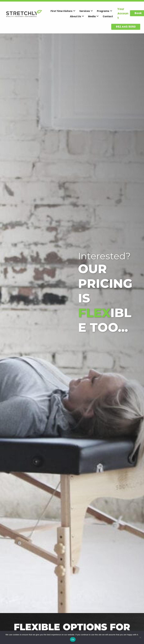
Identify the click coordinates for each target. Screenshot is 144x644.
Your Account (123, 13)
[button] (74, 11)
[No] (140, 637)
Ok (73, 640)
